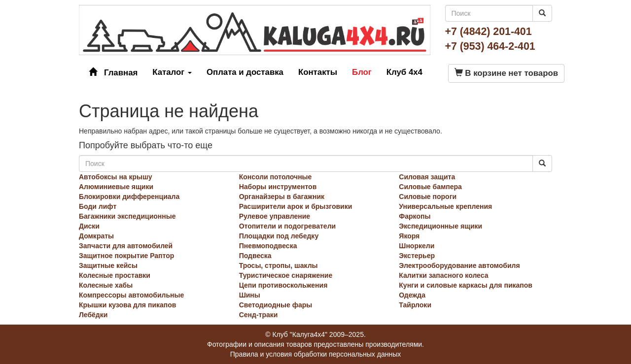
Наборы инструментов (278, 187)
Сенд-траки (259, 315)
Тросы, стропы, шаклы (279, 265)
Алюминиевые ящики (116, 187)
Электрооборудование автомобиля (459, 265)
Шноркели (417, 246)
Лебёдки (93, 315)
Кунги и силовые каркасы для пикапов (466, 285)
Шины (250, 295)
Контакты (318, 72)
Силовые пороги (428, 197)
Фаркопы (415, 216)
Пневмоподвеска (268, 246)
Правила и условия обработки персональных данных (316, 354)
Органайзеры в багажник (282, 197)
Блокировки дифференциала (129, 197)
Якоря (409, 236)
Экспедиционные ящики (440, 226)
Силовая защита (427, 177)
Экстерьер (417, 256)
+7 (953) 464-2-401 (490, 46)
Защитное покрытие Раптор (126, 256)
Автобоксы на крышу (116, 177)
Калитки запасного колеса (443, 275)
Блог (362, 72)
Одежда (412, 295)
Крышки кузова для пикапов (127, 305)
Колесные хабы (106, 285)
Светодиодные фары (276, 305)
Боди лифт (98, 206)
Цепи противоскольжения (283, 285)
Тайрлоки (415, 305)
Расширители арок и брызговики (296, 206)
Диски (89, 226)
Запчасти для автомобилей (126, 246)
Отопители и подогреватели (288, 226)
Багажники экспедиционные (127, 216)
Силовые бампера (430, 187)
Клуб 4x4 (404, 72)
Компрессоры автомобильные (131, 295)
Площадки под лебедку (279, 236)
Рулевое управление (275, 216)
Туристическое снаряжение (286, 275)
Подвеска (255, 256)
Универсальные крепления (445, 206)
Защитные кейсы (108, 265)
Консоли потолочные (276, 177)
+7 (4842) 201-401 (489, 32)
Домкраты (96, 236)
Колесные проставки (115, 275)
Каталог (172, 72)
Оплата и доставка (245, 72)
